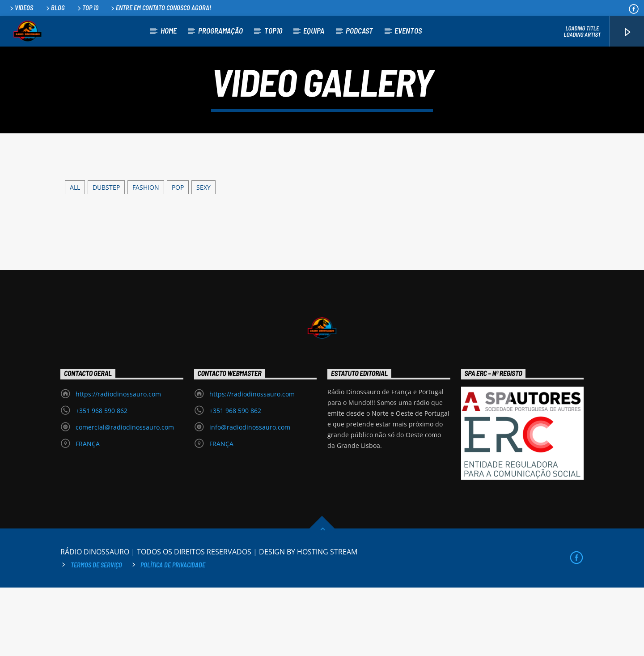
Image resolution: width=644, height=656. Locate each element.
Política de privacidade (173, 633)
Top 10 (87, 8)
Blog (55, 8)
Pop (178, 255)
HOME (169, 30)
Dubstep (106, 255)
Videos (21, 8)
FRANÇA (88, 512)
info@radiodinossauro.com (250, 496)
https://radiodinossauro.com (118, 462)
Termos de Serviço (96, 633)
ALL (75, 255)
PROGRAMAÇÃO (220, 30)
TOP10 (273, 30)
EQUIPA (314, 30)
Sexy (203, 255)
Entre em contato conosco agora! (160, 8)
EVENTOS (408, 30)
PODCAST (359, 30)
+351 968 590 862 (102, 479)
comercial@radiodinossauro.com (125, 496)
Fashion (146, 255)
